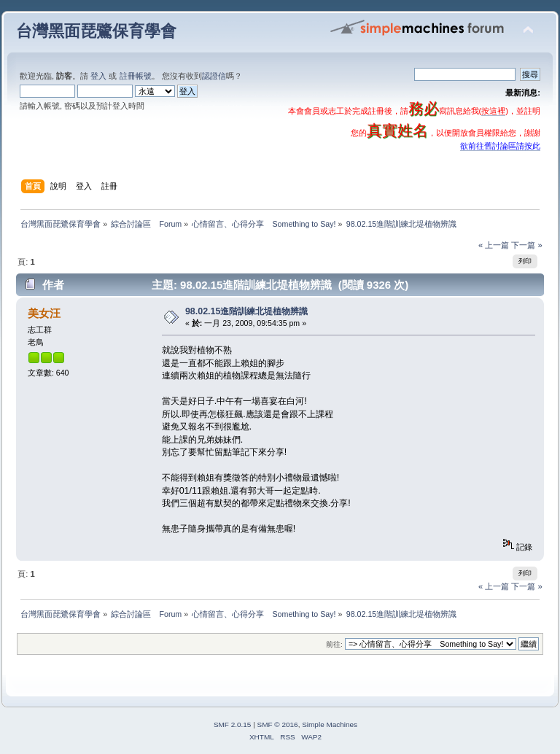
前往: (334, 644)
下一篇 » (526, 245)
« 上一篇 (494, 245)
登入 (98, 76)
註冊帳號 (136, 76)
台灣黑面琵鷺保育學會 (96, 31)
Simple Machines (330, 724)
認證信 (214, 76)
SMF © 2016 (278, 724)
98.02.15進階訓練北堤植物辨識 (247, 311)
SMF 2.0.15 (233, 724)
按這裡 (493, 111)
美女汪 (44, 313)
